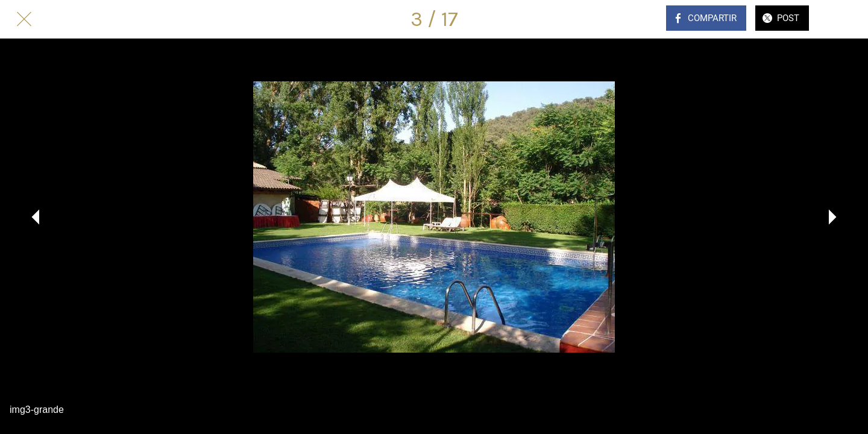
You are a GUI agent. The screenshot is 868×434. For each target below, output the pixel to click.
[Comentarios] (844, 19)
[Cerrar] (24, 19)
